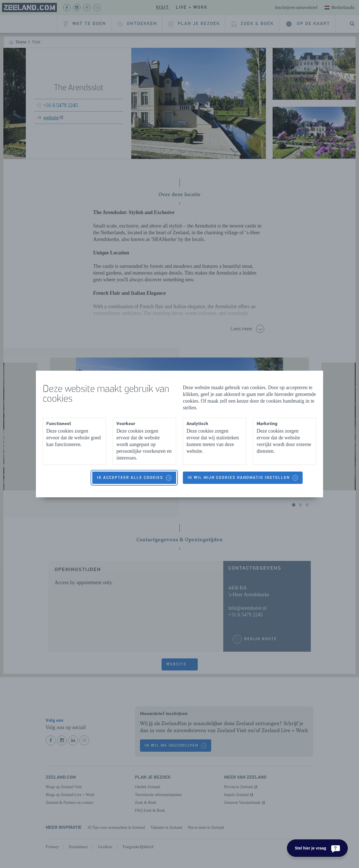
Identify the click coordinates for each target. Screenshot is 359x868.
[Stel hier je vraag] (317, 848)
